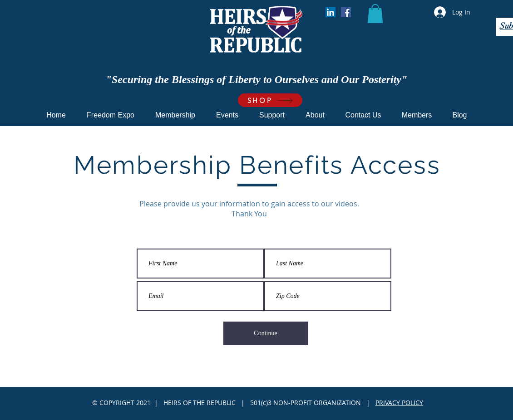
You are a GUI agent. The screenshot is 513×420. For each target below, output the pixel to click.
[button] (375, 14)
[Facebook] (346, 12)
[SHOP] (270, 100)
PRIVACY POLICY (399, 403)
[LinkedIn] (330, 12)
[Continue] (266, 333)
